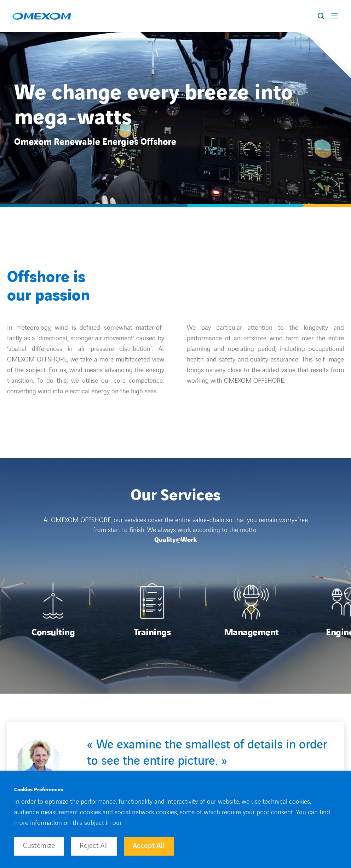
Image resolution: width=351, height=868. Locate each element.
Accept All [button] (149, 846)
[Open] (53, 611)
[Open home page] (41, 16)
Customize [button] (39, 846)
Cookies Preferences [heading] (39, 790)
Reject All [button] (94, 846)
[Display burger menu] (336, 16)
